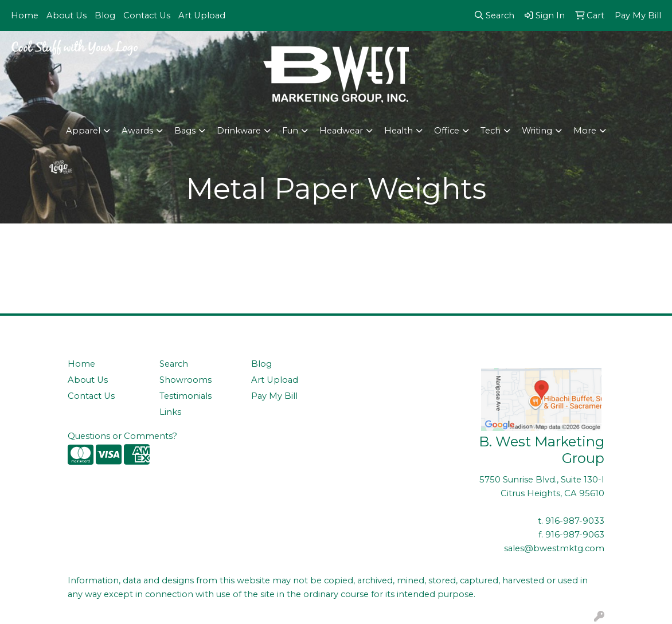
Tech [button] (491, 131)
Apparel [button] (83, 131)
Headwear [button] (341, 131)
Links (170, 412)
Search (174, 364)
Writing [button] (537, 131)
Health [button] (398, 131)
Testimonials (185, 396)
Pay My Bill (274, 396)
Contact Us (147, 15)
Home (25, 15)
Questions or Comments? (122, 436)
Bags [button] (185, 131)
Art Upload (202, 15)
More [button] (585, 131)
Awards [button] (137, 131)
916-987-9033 (575, 521)
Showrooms (185, 380)
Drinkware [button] (239, 131)
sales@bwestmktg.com (554, 548)
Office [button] (447, 131)
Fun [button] (290, 131)
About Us (67, 15)
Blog (105, 15)
